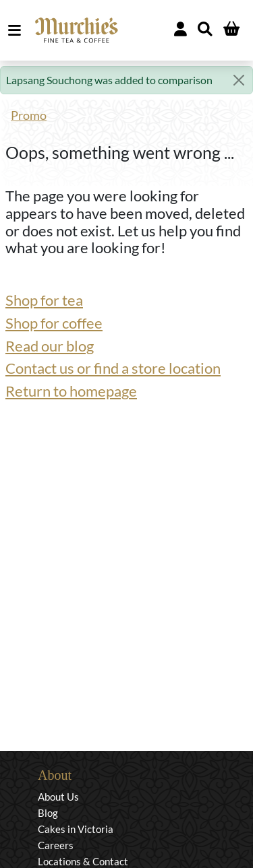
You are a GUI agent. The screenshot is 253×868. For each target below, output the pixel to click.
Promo (29, 115)
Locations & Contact (83, 861)
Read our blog (50, 346)
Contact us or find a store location (113, 368)
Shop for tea (44, 300)
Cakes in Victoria (76, 829)
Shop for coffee (54, 323)
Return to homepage (71, 391)
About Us (58, 797)
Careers (56, 845)
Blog (48, 813)
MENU (17, 30)
